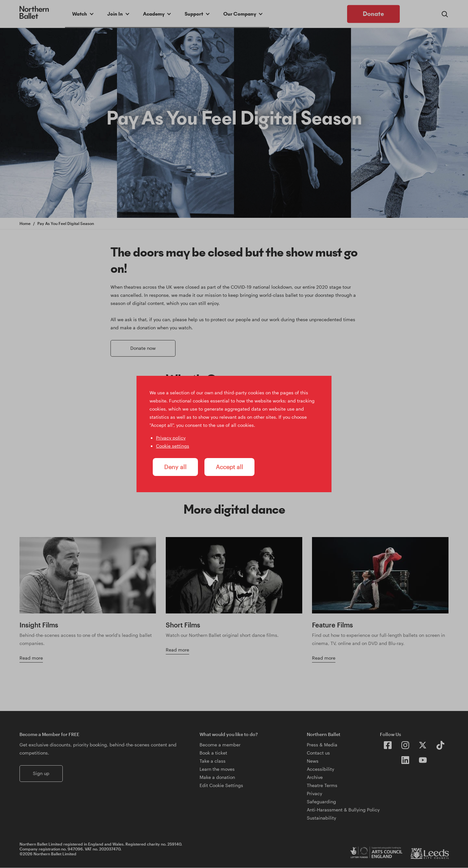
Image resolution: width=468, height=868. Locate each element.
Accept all (229, 467)
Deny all (175, 467)
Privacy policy (171, 438)
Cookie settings (173, 446)
